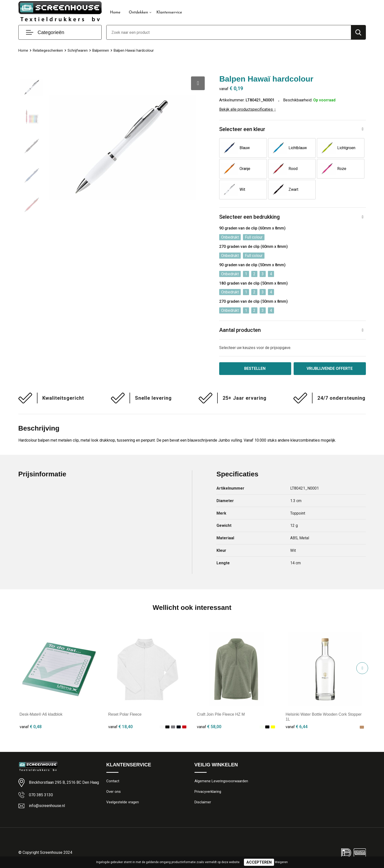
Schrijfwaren (78, 50)
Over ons (114, 792)
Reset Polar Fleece (125, 714)
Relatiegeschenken (48, 50)
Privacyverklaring (208, 792)
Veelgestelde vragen (123, 802)
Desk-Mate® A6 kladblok (41, 714)
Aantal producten (240, 330)
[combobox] (229, 32)
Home (115, 12)
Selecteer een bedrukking (249, 217)
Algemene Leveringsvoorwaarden (221, 781)
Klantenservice (169, 12)
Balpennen (101, 50)
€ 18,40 (120, 727)
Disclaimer (203, 802)
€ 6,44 (297, 727)
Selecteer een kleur (242, 129)
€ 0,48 (31, 727)
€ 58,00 (209, 727)
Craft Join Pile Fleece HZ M (221, 714)
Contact (113, 781)
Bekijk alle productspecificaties (247, 109)
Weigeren (281, 862)
